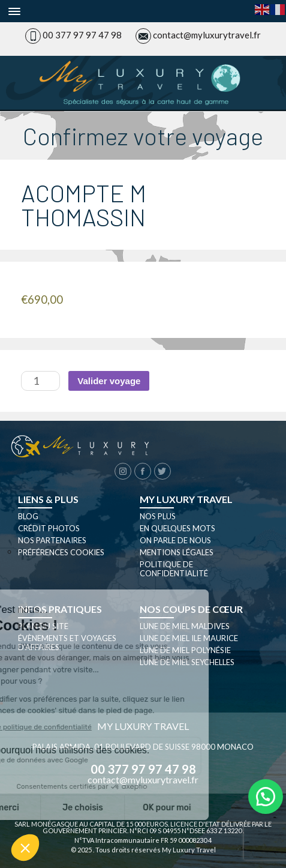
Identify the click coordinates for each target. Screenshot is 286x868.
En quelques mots (177, 528)
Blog (28, 516)
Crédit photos (49, 528)
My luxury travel (186, 499)
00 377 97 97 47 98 (82, 35)
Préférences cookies (61, 552)
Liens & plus (48, 499)
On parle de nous (175, 540)
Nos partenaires (52, 540)
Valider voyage (109, 381)
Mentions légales (177, 552)
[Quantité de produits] (40, 381)
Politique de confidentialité (174, 569)
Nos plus (158, 516)
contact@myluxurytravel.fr (207, 35)
